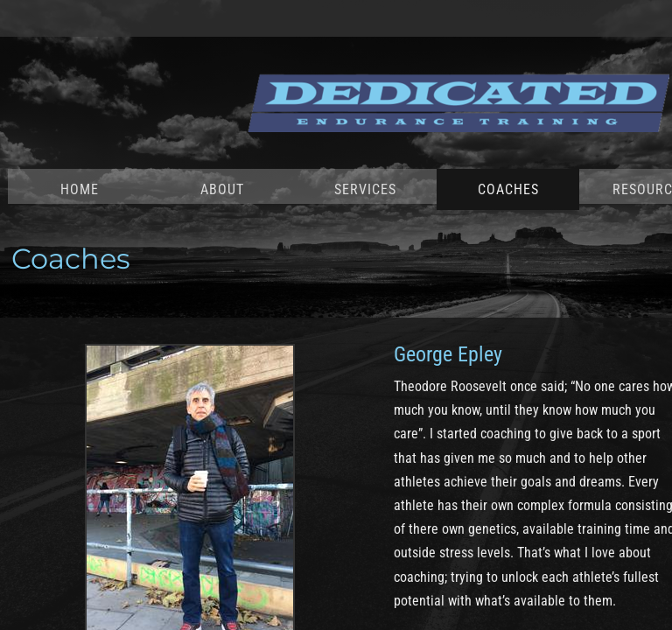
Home (80, 189)
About (222, 189)
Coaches (508, 189)
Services (365, 189)
